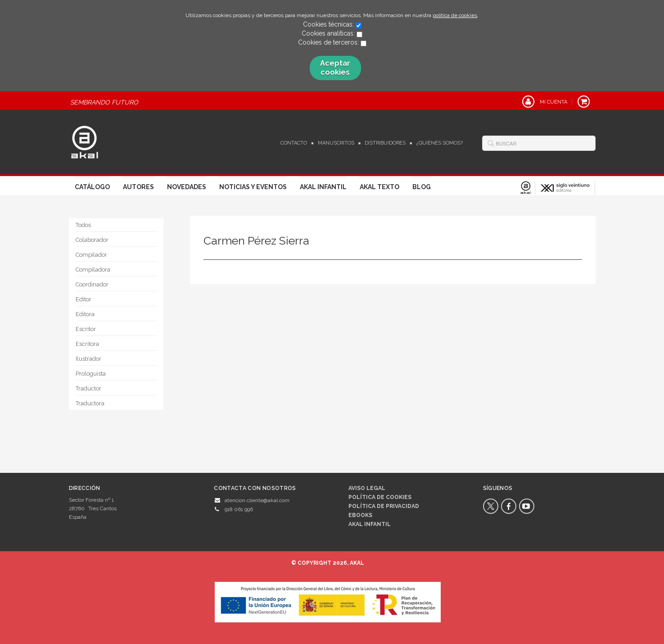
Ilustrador (88, 359)
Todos (83, 225)
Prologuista (91, 374)
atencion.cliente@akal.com (257, 500)
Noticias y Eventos (253, 187)
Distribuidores (385, 143)
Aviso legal (367, 488)
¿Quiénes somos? (440, 143)
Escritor (86, 329)
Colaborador (92, 240)
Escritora (87, 344)
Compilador (91, 255)
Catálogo (92, 187)
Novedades (187, 187)
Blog (422, 187)
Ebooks (360, 515)
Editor (84, 299)
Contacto (294, 143)
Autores (138, 187)
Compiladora (93, 270)
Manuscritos (336, 143)
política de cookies (455, 15)
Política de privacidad (384, 506)
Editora (85, 314)
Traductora (90, 403)
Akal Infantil (323, 187)
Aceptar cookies (335, 68)
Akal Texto (379, 187)
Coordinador (92, 284)
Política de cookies (380, 497)
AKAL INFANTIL (370, 524)
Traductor (88, 388)
